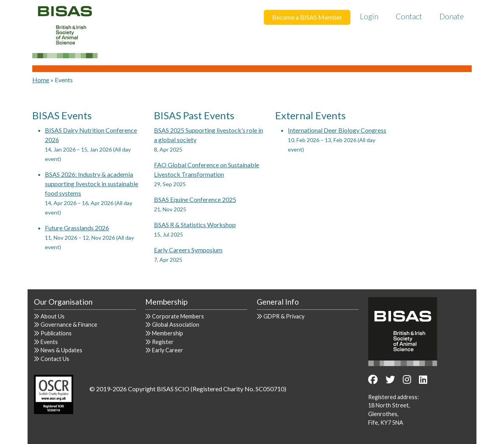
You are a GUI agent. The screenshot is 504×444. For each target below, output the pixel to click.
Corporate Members (178, 316)
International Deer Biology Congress (337, 130)
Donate (452, 16)
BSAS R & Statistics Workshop (195, 225)
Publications (56, 333)
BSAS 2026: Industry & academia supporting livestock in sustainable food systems (92, 184)
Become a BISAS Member (307, 17)
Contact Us (55, 359)
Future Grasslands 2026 (77, 228)
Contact (409, 16)
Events (49, 342)
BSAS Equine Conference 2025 (195, 199)
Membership (168, 333)
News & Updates (61, 350)
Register (163, 342)
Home (41, 80)
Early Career (168, 350)
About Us (53, 316)
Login (369, 16)
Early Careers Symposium (188, 250)
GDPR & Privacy (284, 316)
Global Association (176, 325)
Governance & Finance (69, 325)
